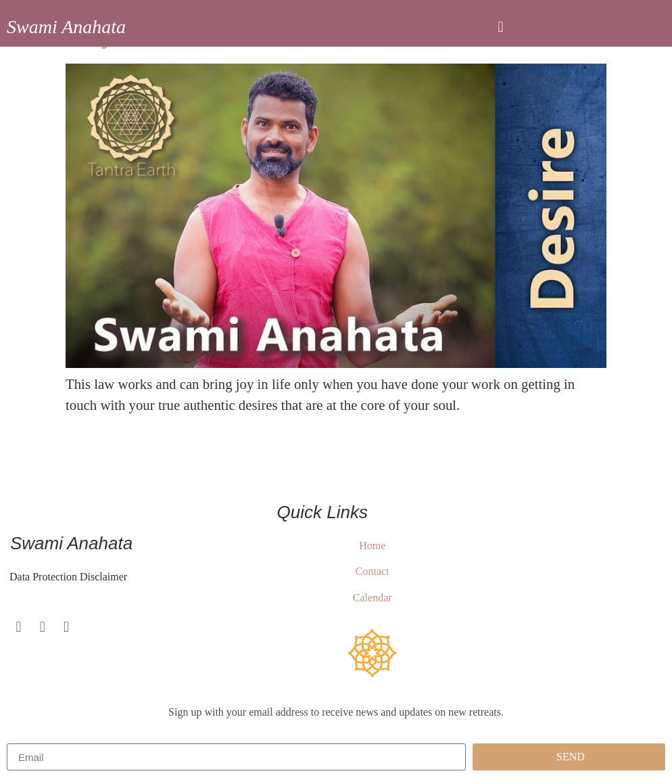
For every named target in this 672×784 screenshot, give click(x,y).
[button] (501, 27)
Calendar (373, 598)
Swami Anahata (66, 27)
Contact (373, 571)
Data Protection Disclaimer (67, 577)
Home (372, 546)
